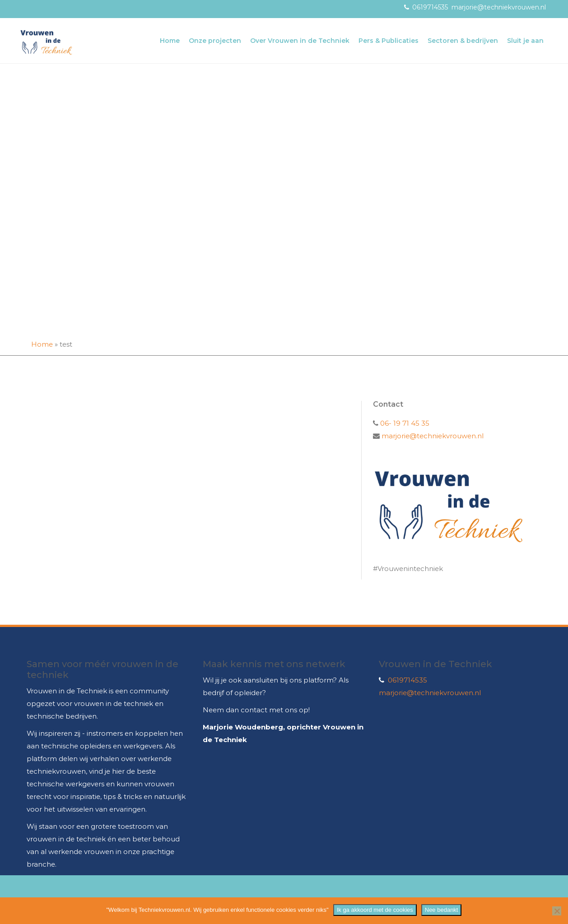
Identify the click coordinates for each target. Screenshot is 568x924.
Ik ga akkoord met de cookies (375, 910)
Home (170, 41)
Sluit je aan (525, 41)
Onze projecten (215, 41)
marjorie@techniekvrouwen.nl (499, 7)
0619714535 (430, 7)
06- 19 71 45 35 (404, 423)
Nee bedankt (442, 910)
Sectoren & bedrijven (463, 41)
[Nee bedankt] (557, 911)
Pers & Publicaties (389, 41)
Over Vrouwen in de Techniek (300, 41)
